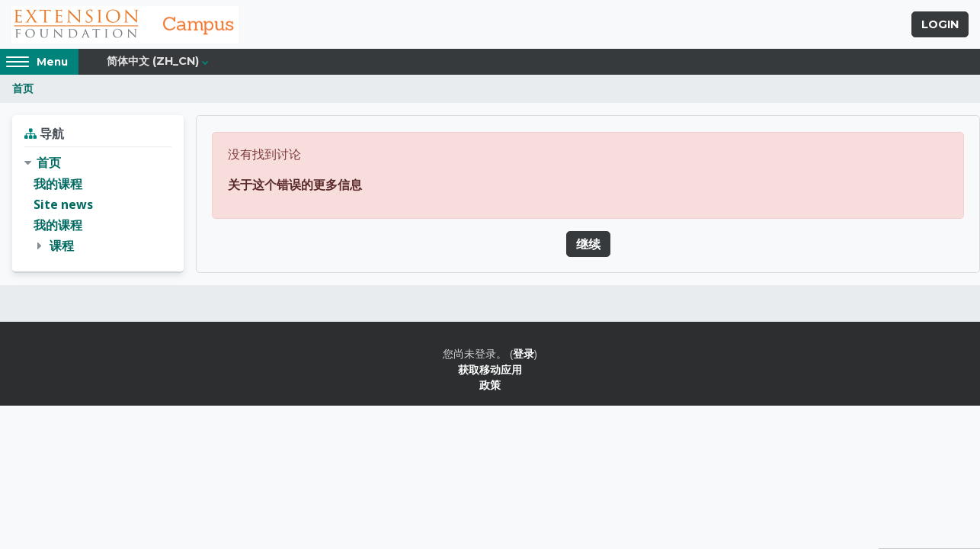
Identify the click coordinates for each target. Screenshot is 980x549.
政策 (490, 385)
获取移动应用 (490, 370)
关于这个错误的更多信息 (295, 185)
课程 (62, 246)
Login (940, 25)
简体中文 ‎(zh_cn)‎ (153, 63)
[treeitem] (98, 206)
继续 (588, 245)
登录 (524, 355)
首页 (23, 90)
